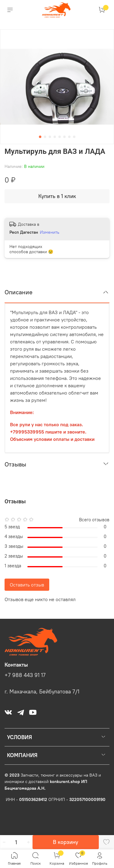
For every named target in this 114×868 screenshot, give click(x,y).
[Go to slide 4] (55, 137)
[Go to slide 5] (60, 137)
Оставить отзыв (27, 585)
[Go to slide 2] (45, 137)
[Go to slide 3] (50, 137)
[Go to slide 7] (69, 137)
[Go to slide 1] (40, 137)
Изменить (50, 232)
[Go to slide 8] (74, 137)
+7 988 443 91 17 (25, 675)
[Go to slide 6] (64, 137)
